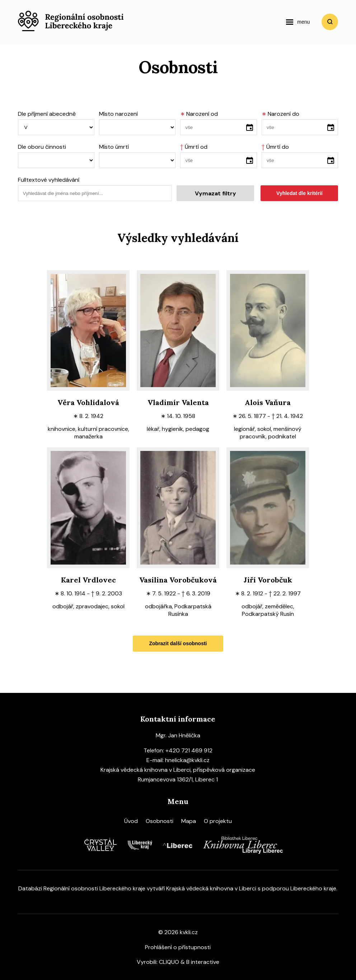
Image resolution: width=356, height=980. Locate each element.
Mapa (189, 821)
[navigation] (298, 22)
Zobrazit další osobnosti (178, 643)
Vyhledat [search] (330, 22)
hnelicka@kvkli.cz (187, 760)
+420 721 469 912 (189, 750)
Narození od (199, 114)
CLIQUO (169, 962)
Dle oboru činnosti (42, 147)
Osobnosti (160, 821)
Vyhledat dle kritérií (299, 193)
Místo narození (118, 114)
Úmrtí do (275, 147)
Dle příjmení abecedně (47, 114)
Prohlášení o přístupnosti (178, 947)
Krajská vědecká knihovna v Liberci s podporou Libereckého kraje (251, 888)
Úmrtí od (194, 147)
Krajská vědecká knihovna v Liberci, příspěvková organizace (178, 770)
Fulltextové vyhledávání (49, 180)
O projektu (218, 821)
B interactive (203, 962)
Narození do (280, 114)
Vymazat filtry (216, 193)
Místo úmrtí (114, 147)
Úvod (131, 821)
